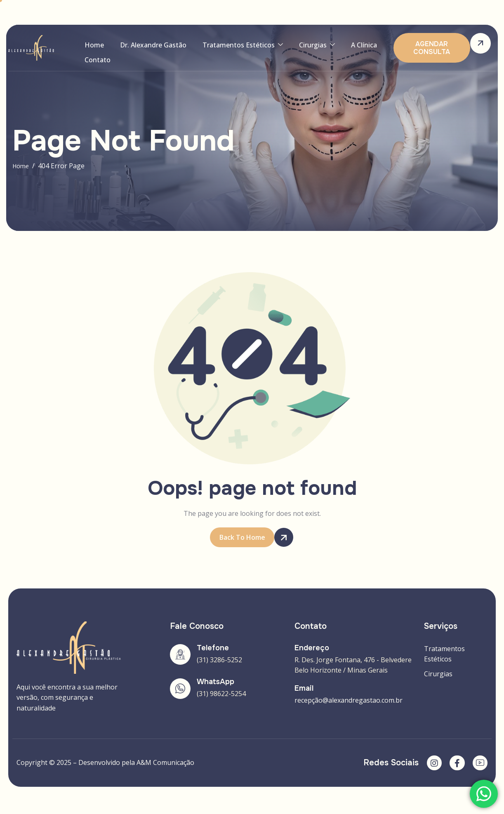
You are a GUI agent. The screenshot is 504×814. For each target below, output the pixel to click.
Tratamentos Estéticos (233, 47)
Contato (95, 66)
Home (92, 47)
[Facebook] (455, 765)
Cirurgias (304, 47)
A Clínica (347, 47)
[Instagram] (431, 765)
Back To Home (247, 538)
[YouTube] (479, 765)
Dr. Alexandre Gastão (147, 47)
